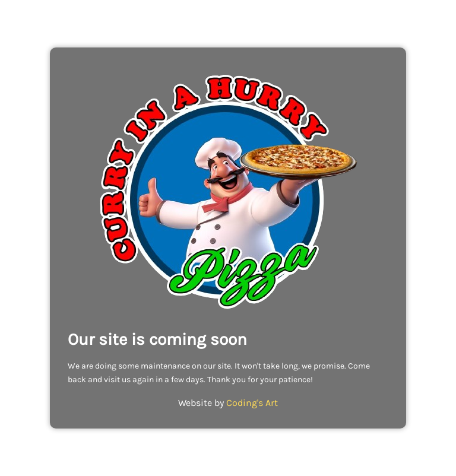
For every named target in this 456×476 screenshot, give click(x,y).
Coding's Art (252, 403)
